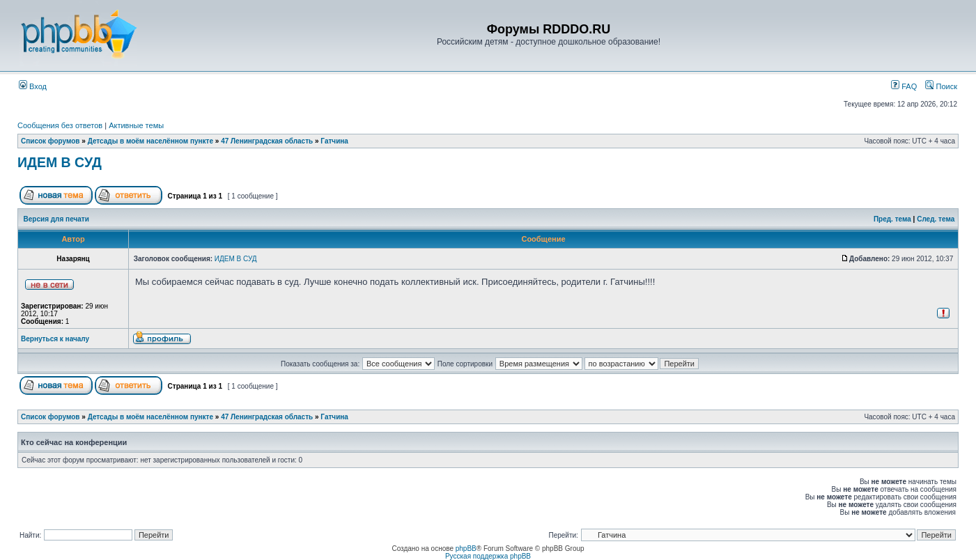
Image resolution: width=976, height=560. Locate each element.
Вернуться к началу (55, 339)
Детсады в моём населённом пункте (150, 141)
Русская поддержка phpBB (488, 556)
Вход (33, 86)
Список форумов (51, 141)
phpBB (466, 549)
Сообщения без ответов (60, 125)
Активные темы (136, 125)
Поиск (941, 86)
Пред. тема (892, 219)
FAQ (904, 86)
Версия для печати (56, 219)
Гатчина (334, 141)
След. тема (936, 219)
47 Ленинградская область (267, 141)
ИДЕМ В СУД (60, 162)
